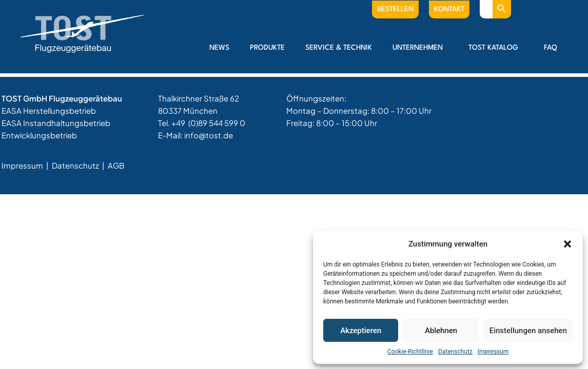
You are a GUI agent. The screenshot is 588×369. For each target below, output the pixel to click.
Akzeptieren (361, 331)
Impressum (493, 352)
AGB (116, 165)
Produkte (267, 48)
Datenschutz (455, 352)
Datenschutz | (79, 165)
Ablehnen (441, 331)
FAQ (551, 48)
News (219, 48)
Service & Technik (339, 48)
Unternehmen (420, 48)
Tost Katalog (496, 48)
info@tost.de (209, 135)
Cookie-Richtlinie (410, 352)
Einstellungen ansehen (528, 331)
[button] (567, 244)
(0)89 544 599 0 (217, 123)
